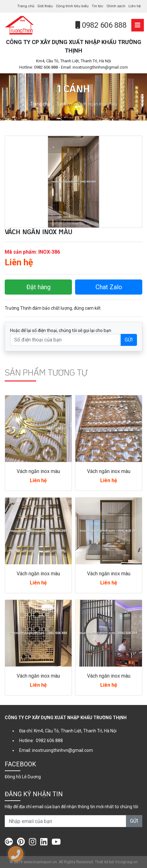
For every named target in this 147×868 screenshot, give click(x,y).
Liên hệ (135, 6)
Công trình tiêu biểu (72, 6)
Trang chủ (26, 6)
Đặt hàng (38, 287)
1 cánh (63, 104)
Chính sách (116, 6)
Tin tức (98, 6)
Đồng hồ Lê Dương (23, 777)
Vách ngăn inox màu (38, 471)
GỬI (129, 340)
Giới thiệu (45, 6)
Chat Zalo (109, 287)
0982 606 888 (101, 25)
